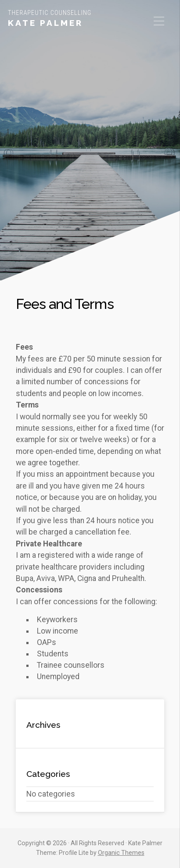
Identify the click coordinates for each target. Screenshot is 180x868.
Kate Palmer (45, 23)
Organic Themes (121, 853)
